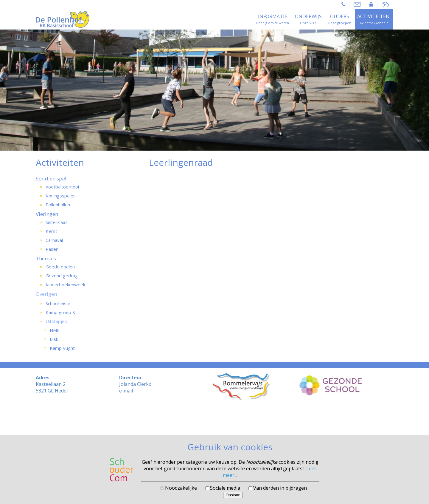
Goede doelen (60, 267)
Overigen (46, 294)
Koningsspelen (61, 196)
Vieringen (47, 214)
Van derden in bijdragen (280, 488)
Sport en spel (51, 178)
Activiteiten (373, 16)
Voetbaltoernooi (62, 187)
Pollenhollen (58, 205)
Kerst (51, 231)
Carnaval (54, 240)
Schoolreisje (58, 303)
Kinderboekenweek (65, 285)
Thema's (46, 258)
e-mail (126, 391)
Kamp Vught (62, 348)
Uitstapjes (56, 321)
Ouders (340, 16)
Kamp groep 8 (60, 312)
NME (55, 330)
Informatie (273, 16)
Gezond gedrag (62, 276)
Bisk (54, 339)
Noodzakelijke (181, 488)
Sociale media (225, 488)
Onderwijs (308, 16)
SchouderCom (230, 422)
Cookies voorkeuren (215, 427)
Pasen (52, 249)
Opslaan (233, 495)
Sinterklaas (57, 222)
